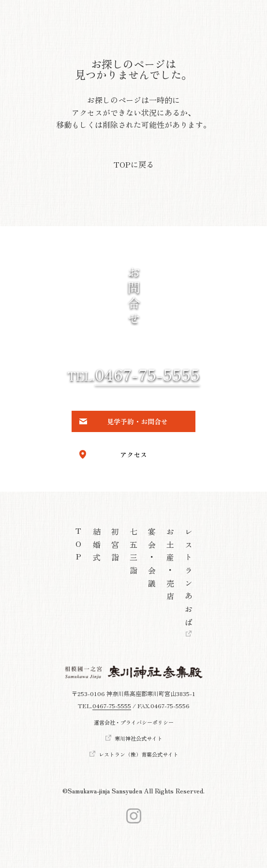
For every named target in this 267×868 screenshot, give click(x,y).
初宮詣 (115, 547)
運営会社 (104, 722)
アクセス (133, 454)
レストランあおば (189, 579)
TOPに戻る (134, 164)
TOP (78, 547)
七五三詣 (133, 553)
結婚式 (97, 547)
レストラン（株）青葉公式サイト (139, 754)
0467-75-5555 (147, 374)
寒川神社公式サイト (139, 738)
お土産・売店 (170, 566)
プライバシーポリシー (147, 722)
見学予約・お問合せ (137, 421)
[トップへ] (134, 672)
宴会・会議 (152, 560)
